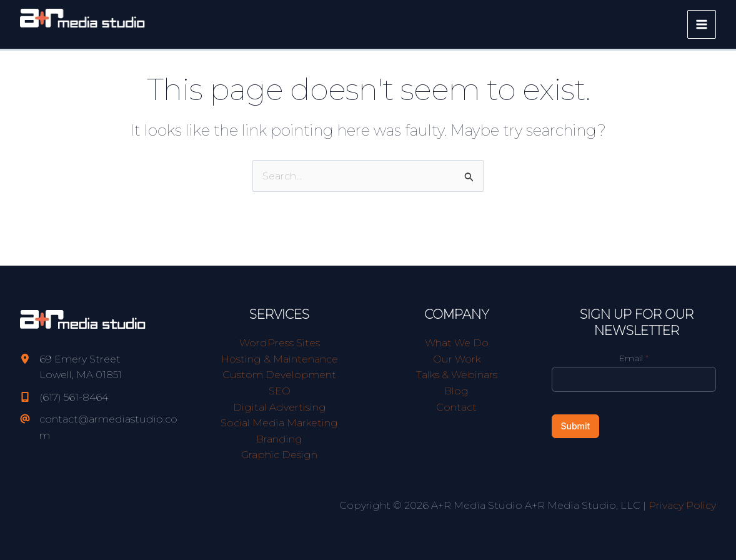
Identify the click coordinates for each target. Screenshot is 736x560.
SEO (280, 391)
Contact (456, 407)
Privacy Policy (682, 505)
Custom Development (279, 375)
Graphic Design (279, 455)
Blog (456, 391)
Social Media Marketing (279, 423)
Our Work (457, 359)
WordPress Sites (280, 343)
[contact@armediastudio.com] (102, 427)
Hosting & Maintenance (280, 359)
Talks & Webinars (457, 375)
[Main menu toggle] (702, 24)
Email (634, 358)
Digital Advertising (280, 407)
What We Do (457, 343)
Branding (279, 439)
